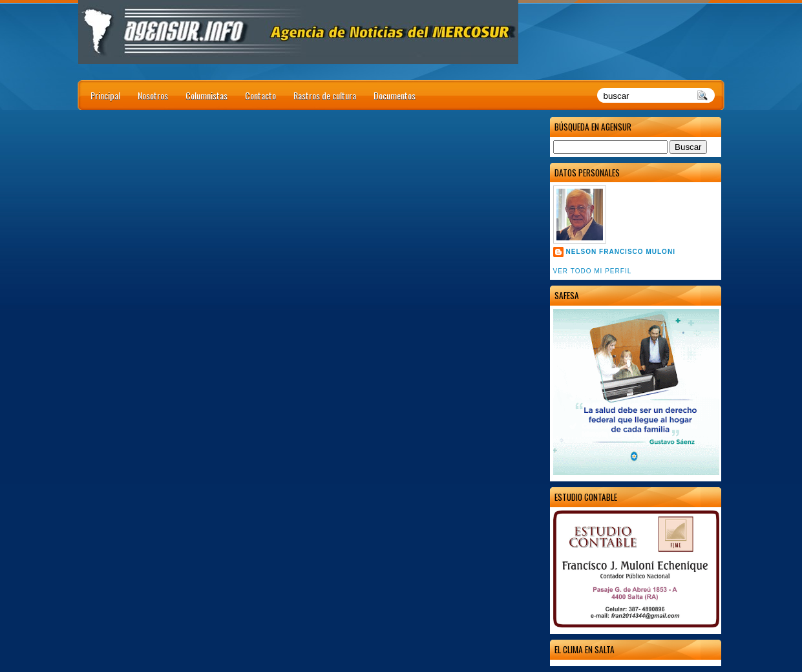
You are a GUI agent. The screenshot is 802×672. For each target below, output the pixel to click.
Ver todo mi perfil (593, 271)
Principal (105, 95)
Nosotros (153, 95)
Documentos (395, 95)
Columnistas (206, 95)
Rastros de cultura (325, 95)
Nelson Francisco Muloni (621, 252)
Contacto (260, 95)
